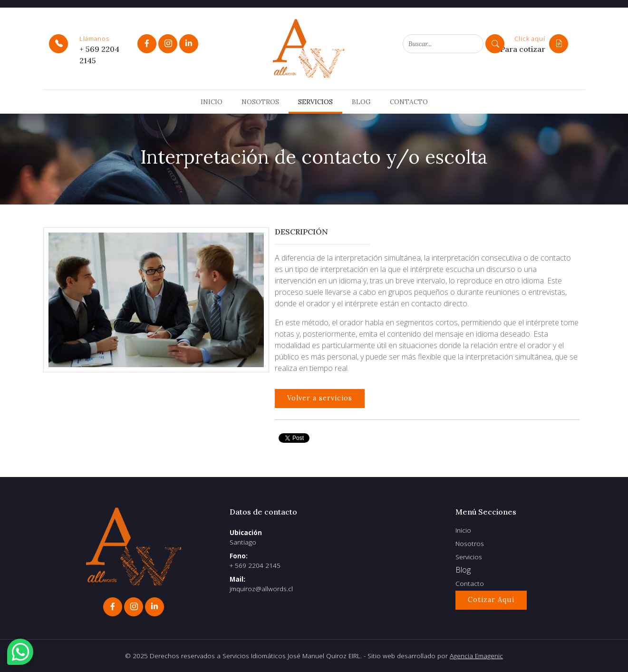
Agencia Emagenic (476, 656)
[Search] (443, 44)
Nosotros (260, 102)
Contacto (409, 102)
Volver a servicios (320, 398)
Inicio (212, 102)
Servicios (315, 102)
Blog (361, 102)
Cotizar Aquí (491, 600)
